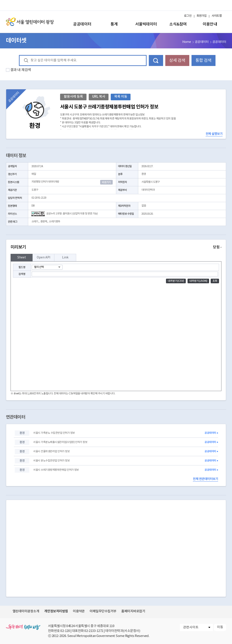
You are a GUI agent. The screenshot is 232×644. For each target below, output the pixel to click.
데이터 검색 (156, 60)
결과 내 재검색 (21, 70)
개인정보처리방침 (56, 611)
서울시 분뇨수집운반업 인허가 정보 (51, 461)
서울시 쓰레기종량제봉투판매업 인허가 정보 (56, 470)
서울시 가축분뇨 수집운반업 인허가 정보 (54, 433)
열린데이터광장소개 (26, 611)
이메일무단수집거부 (103, 611)
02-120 (65, 631)
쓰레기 (35, 222)
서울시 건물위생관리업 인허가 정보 (51, 451)
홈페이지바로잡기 (133, 611)
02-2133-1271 (94, 631)
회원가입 (202, 16)
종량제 (44, 222)
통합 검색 (203, 60)
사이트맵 (217, 16)
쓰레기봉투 (54, 222)
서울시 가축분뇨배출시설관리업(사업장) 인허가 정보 (60, 442)
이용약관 (79, 611)
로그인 (188, 16)
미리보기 (116, 247)
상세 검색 (177, 60)
